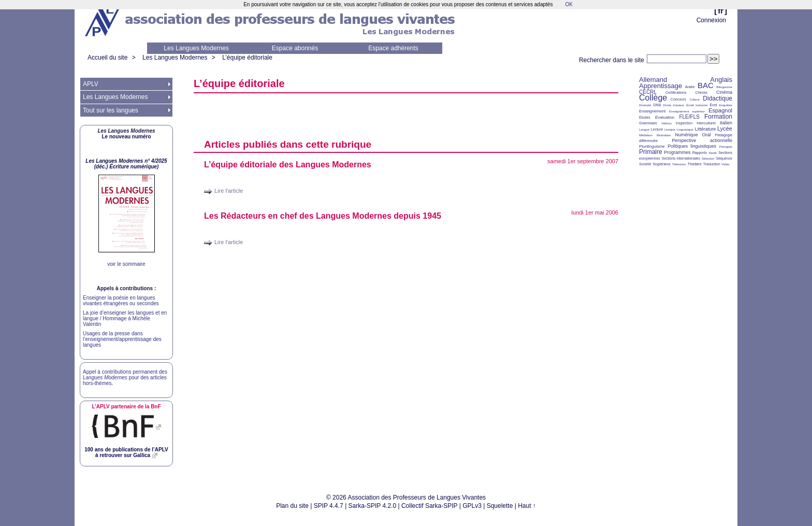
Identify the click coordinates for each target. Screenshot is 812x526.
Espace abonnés (295, 48)
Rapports (700, 153)
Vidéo (725, 164)
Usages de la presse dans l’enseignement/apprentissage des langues (122, 339)
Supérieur (662, 164)
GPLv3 (472, 506)
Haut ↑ (527, 506)
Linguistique (685, 130)
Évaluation (665, 117)
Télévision (679, 164)
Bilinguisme (724, 87)
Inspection (684, 123)
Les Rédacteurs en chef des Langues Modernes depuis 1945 (323, 216)
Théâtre (694, 164)
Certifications (676, 93)
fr (721, 11)
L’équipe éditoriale (247, 58)
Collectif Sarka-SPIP (430, 506)
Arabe (690, 87)
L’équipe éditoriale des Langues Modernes (288, 165)
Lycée (725, 129)
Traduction (712, 164)
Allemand (653, 80)
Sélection (708, 159)
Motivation (664, 135)
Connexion (711, 20)
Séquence (724, 158)
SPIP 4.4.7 (329, 506)
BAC (706, 85)
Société (645, 164)
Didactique (717, 98)
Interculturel (706, 123)
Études (645, 117)
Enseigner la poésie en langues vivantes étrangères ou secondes (121, 301)
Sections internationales (681, 158)
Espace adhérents (393, 48)
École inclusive (697, 105)
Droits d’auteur (674, 105)
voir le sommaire (126, 264)
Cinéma (724, 92)
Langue (644, 130)
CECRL (648, 92)
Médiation (646, 135)
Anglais (721, 80)
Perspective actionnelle (702, 140)
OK (569, 4)
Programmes (677, 152)
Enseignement (652, 111)
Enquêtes (726, 105)
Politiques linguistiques (692, 146)
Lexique (670, 130)
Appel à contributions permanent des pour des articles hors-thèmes (125, 378)
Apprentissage (661, 86)
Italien (726, 123)
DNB (657, 105)
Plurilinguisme (652, 146)
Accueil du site (107, 58)
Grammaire (648, 123)
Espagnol (720, 110)
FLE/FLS (689, 117)
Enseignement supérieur (687, 111)
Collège (653, 98)
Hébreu (666, 123)
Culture (694, 99)
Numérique (686, 135)
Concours (678, 99)
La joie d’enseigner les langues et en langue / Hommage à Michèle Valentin (125, 318)
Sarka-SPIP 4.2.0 (373, 506)
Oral (707, 135)
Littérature (706, 129)
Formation (718, 117)
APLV (91, 84)
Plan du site (292, 506)
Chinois (701, 93)
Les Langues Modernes (196, 48)
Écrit (713, 105)
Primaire (651, 152)
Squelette (500, 506)
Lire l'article (229, 191)
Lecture (657, 129)
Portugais (726, 147)
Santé (713, 153)
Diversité (645, 105)
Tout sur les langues (111, 110)
